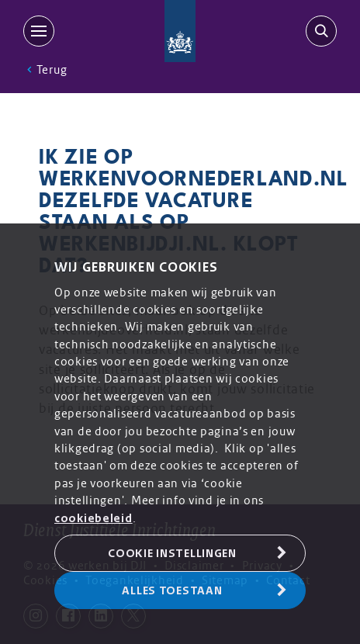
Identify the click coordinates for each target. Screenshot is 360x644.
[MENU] (42, 31)
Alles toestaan (172, 590)
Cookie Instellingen (172, 553)
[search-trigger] (318, 31)
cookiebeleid (93, 518)
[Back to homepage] (180, 31)
